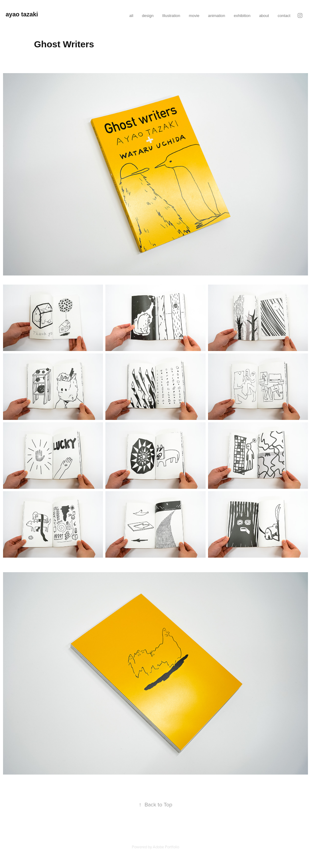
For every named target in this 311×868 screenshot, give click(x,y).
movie (194, 16)
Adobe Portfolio (166, 847)
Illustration (171, 16)
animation (217, 16)
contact (284, 16)
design (148, 16)
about (264, 16)
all (131, 16)
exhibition (242, 16)
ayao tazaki (22, 14)
